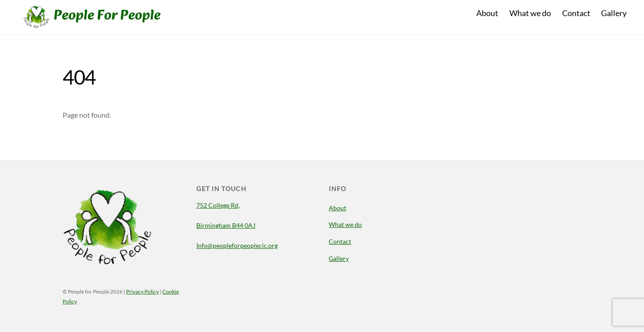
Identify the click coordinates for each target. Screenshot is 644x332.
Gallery (614, 13)
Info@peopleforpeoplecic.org (237, 245)
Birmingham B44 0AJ (226, 225)
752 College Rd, (218, 205)
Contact (576, 13)
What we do (530, 13)
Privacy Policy (142, 292)
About (487, 13)
